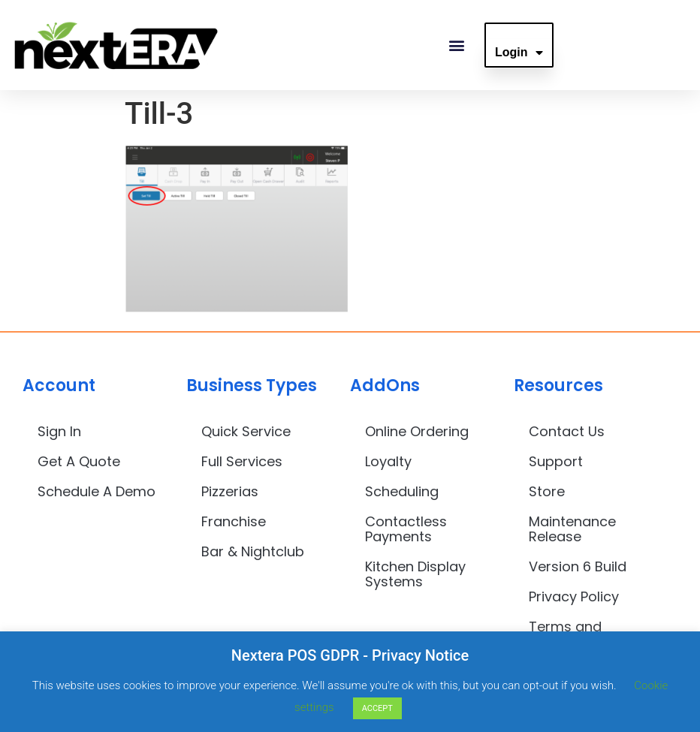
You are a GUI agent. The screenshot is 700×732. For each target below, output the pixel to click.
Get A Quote (79, 461)
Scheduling (402, 491)
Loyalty (388, 461)
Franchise (234, 521)
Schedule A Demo (97, 491)
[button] (456, 45)
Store (547, 491)
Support (556, 461)
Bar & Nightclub (253, 551)
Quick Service (246, 431)
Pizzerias (230, 491)
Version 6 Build (578, 566)
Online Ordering (417, 431)
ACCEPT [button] (377, 708)
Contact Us (567, 431)
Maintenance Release (572, 529)
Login (519, 53)
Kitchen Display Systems (415, 574)
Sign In (59, 431)
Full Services (242, 461)
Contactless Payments (406, 529)
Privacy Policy (574, 596)
